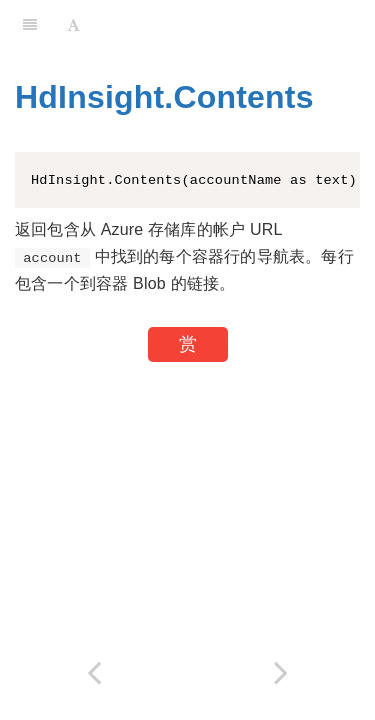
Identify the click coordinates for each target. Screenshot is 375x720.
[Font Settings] (73, 25)
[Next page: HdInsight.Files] (282, 672)
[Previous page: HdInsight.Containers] (94, 672)
